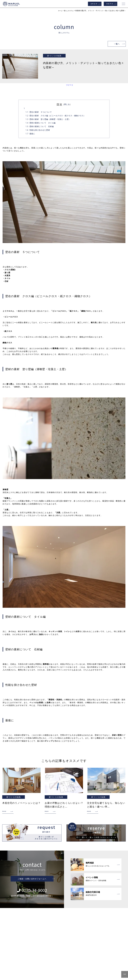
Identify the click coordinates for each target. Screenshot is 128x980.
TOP (125, 974)
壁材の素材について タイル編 (42, 123)
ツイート (70, 85)
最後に (32, 134)
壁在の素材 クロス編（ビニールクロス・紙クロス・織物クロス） (57, 116)
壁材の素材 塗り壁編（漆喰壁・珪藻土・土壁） (50, 119)
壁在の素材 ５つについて (41, 112)
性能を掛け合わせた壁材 (40, 130)
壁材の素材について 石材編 (42, 126)
